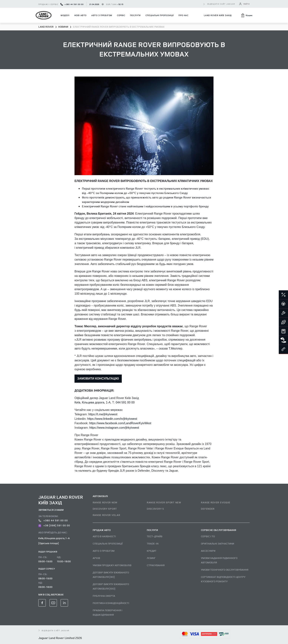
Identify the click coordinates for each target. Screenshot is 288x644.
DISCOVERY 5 (155, 509)
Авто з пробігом (102, 15)
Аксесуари (208, 551)
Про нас (183, 15)
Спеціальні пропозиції (160, 15)
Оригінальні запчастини (217, 543)
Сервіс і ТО (208, 536)
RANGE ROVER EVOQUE (216, 502)
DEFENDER (208, 509)
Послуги (135, 15)
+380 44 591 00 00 (72, 4)
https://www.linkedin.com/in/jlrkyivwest (112, 419)
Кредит (152, 551)
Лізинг (151, 558)
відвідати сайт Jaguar (221, 4)
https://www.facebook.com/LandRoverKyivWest (120, 423)
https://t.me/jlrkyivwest (103, 414)
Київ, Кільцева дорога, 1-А (92, 402)
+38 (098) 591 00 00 (54, 525)
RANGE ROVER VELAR (106, 515)
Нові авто (80, 15)
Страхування (156, 565)
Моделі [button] (65, 15)
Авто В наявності (104, 536)
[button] (247, 15)
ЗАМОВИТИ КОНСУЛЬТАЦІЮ (98, 379)
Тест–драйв (155, 536)
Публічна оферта (104, 596)
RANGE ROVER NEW (105, 502)
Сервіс (121, 15)
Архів (96, 558)
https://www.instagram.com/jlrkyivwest (114, 428)
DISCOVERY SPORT (105, 509)
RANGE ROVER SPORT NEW (164, 502)
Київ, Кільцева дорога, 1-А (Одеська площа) (54, 541)
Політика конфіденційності (111, 603)
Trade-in (153, 543)
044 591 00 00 (125, 402)
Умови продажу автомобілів (112, 565)
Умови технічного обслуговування (225, 570)
